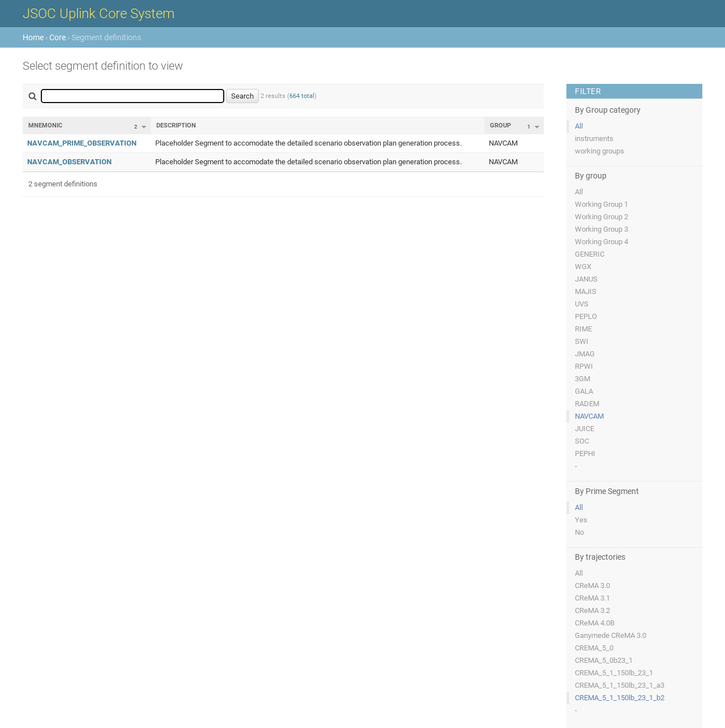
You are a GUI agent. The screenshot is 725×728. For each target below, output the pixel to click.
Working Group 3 (602, 229)
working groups (600, 151)
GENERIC (590, 254)
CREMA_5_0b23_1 (604, 660)
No (579, 532)
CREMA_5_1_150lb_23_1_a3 (620, 685)
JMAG (585, 354)
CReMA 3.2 (592, 610)
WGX (583, 267)
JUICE (585, 429)
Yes (581, 520)
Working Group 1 (602, 204)
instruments (594, 139)
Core (57, 37)
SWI (582, 341)
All (579, 126)
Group (500, 125)
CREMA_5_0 (594, 648)
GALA (584, 391)
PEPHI (585, 454)
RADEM (587, 404)
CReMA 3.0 (592, 586)
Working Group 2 (602, 217)
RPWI (584, 366)
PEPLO (586, 316)
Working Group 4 (602, 242)
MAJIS (586, 291)
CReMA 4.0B (595, 623)
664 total (302, 96)
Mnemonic (45, 125)
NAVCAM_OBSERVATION (69, 162)
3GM (583, 379)
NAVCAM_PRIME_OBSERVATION (82, 143)
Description (176, 125)
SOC (582, 441)
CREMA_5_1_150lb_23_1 (614, 673)
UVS (582, 304)
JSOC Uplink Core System (99, 14)
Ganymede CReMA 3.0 (611, 635)
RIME (583, 329)
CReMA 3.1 (592, 598)
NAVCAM (589, 416)
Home (33, 37)
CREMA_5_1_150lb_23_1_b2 (620, 698)
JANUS (586, 279)
